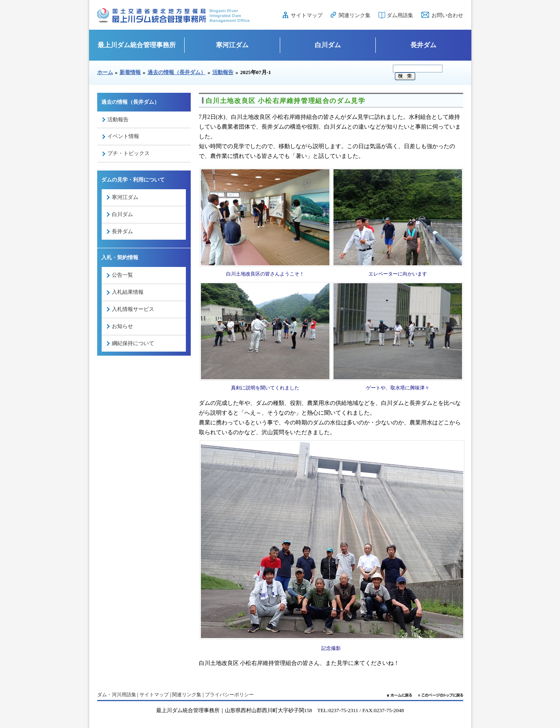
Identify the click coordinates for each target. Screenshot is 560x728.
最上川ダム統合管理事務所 (137, 45)
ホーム (105, 72)
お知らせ (122, 326)
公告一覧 (122, 275)
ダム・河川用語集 (117, 695)
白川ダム (328, 45)
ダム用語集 (400, 15)
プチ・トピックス (129, 153)
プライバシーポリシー (229, 695)
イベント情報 (123, 136)
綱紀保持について (133, 343)
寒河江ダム (232, 45)
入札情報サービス (133, 309)
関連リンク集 (355, 15)
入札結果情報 (128, 292)
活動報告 (223, 72)
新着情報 (130, 72)
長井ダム (423, 45)
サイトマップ (307, 15)
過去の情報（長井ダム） (177, 72)
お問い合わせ (447, 15)
